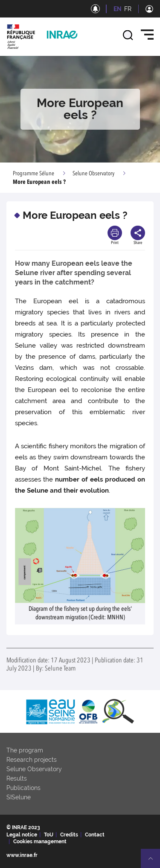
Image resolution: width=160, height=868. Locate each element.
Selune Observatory (93, 174)
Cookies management (40, 842)
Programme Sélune (33, 174)
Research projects (32, 760)
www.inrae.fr (22, 855)
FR (128, 9)
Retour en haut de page (154, 862)
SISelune (19, 797)
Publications (23, 788)
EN (118, 9)
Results (17, 778)
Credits (69, 835)
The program (25, 750)
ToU (49, 835)
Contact (95, 835)
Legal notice (22, 835)
